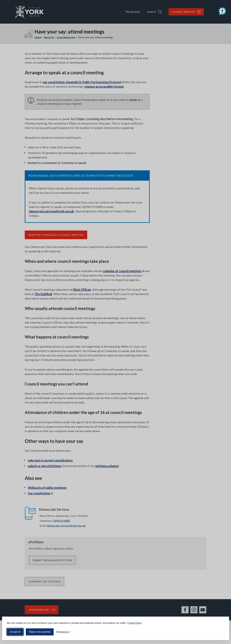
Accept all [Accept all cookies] (15, 632)
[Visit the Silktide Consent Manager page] (223, 632)
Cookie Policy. (135, 623)
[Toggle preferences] (63, 632)
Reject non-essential (40, 632)
